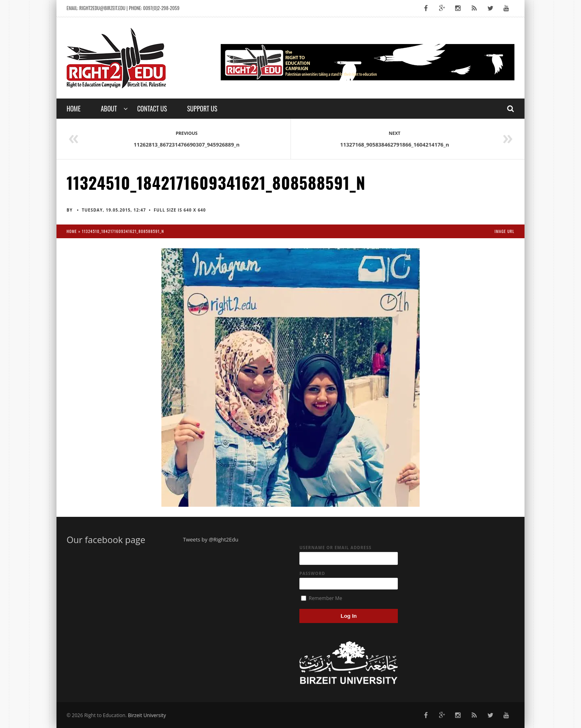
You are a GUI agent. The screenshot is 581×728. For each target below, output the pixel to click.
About (109, 109)
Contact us (152, 109)
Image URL (505, 231)
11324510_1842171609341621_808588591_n (123, 231)
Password (312, 573)
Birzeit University (147, 715)
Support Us (202, 109)
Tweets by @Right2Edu (211, 539)
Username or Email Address (335, 548)
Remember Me (322, 598)
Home (74, 109)
